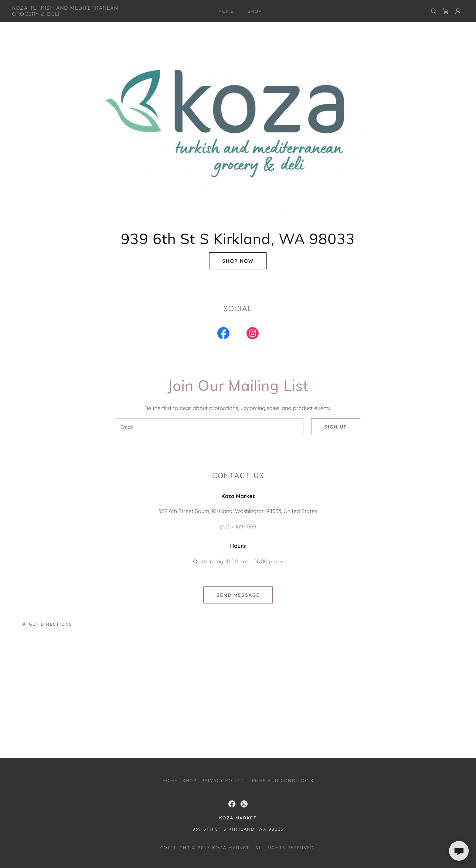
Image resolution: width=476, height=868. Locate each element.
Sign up (336, 427)
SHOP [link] (255, 11)
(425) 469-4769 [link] (238, 526)
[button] (458, 11)
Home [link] (226, 11)
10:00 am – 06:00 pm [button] (251, 561)
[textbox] (210, 427)
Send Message (238, 595)
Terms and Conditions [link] (281, 781)
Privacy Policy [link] (223, 781)
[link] (75, 14)
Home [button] (170, 781)
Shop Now (238, 261)
